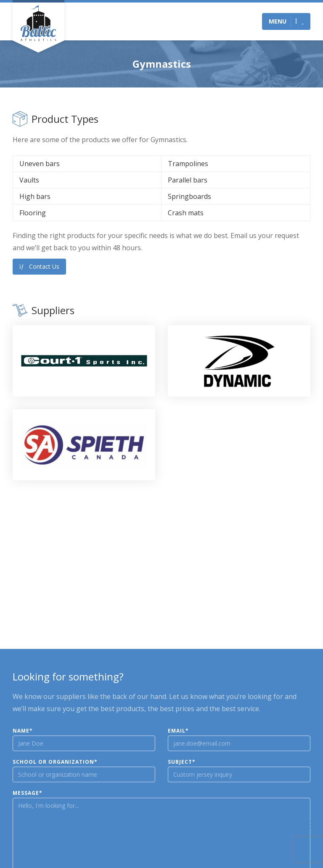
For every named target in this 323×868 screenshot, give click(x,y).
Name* (23, 731)
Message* (28, 793)
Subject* (182, 762)
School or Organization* (55, 762)
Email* (178, 731)
